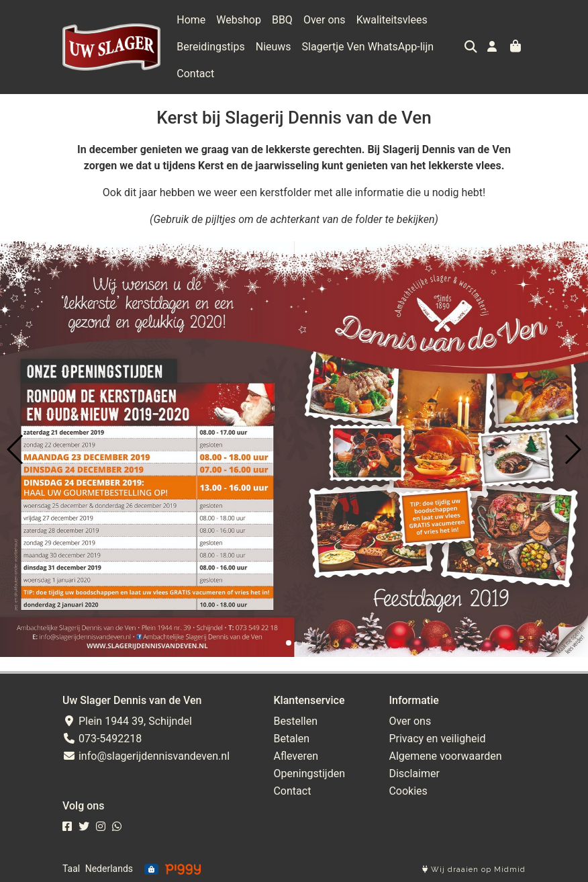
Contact (195, 74)
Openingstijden (309, 774)
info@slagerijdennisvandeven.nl (146, 756)
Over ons (325, 20)
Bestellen (295, 721)
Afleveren (296, 756)
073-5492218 (102, 739)
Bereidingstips (210, 47)
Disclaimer (414, 774)
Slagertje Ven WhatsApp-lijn (368, 47)
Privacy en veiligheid (437, 739)
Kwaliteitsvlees (392, 20)
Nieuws (274, 47)
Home (191, 20)
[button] (289, 643)
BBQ (282, 20)
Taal (71, 869)
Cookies (408, 791)
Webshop (239, 20)
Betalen (291, 739)
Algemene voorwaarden (445, 756)
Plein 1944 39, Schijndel (127, 721)
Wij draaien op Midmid (474, 870)
